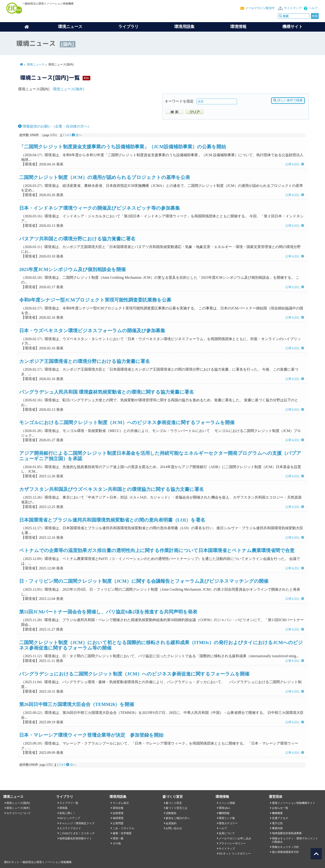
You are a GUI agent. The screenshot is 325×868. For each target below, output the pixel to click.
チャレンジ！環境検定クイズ (77, 823)
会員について (227, 833)
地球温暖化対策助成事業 (287, 833)
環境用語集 (184, 27)
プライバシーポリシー (232, 843)
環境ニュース (36, 65)
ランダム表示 (121, 803)
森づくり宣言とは (176, 808)
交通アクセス (280, 818)
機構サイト (292, 27)
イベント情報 (227, 803)
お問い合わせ (174, 828)
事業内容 (277, 828)
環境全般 (118, 808)
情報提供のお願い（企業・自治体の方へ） (55, 126)
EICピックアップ (70, 818)
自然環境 (118, 813)
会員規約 (171, 823)
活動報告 (171, 813)
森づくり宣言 (174, 803)
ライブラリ (128, 27)
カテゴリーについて (19, 813)
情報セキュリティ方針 (286, 847)
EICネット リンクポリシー (235, 854)
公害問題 (118, 823)
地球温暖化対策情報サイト (76, 838)
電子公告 (277, 823)
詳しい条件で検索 (288, 100)
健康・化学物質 (122, 833)
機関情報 (224, 813)
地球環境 (118, 818)
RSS (86, 78)
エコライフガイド (70, 828)
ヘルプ (313, 8)
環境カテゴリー (228, 823)
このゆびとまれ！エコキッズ (77, 833)
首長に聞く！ (67, 813)
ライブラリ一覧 (69, 803)
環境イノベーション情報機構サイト (294, 803)
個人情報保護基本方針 (286, 852)
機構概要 (277, 813)
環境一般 (118, 838)
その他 (117, 843)
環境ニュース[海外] (68, 89)
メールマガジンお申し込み (235, 838)
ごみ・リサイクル (123, 828)
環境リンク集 (227, 818)
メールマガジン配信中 (260, 8)
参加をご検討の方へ (178, 818)
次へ (77, 135)
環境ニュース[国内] (18, 803)
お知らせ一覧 (280, 808)
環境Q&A (224, 808)
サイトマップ (293, 8)
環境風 (63, 808)
